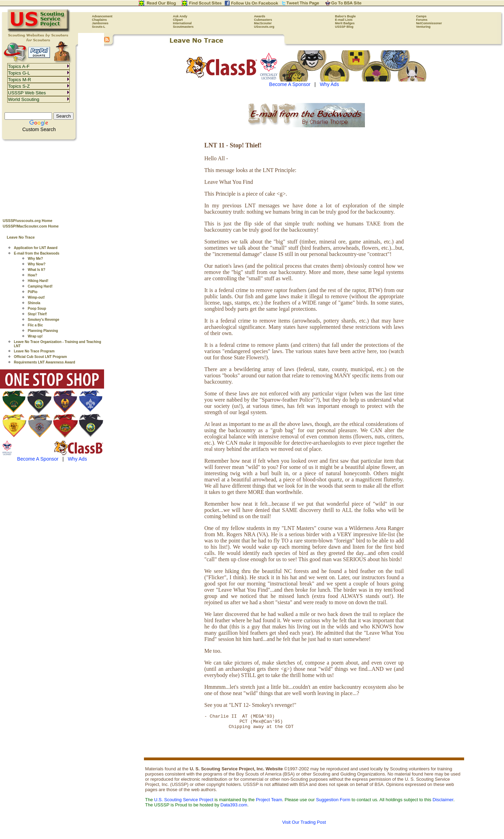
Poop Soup (37, 309)
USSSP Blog (344, 27)
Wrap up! (35, 336)
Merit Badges (345, 23)
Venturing (423, 27)
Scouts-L (99, 27)
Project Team (269, 803)
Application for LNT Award (36, 248)
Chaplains (99, 20)
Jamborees (100, 23)
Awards (259, 16)
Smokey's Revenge (44, 320)
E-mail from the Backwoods (37, 253)
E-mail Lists (344, 20)
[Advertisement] (52, 177)
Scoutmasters (183, 27)
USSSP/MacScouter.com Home (31, 226)
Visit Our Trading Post (304, 825)
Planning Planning (43, 331)
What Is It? (37, 270)
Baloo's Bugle (345, 16)
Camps (421, 16)
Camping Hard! (40, 286)
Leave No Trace (21, 237)
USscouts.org (264, 27)
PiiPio (33, 292)
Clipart (178, 20)
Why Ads (77, 459)
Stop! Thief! (37, 314)
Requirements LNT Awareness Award (45, 362)
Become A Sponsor (38, 459)
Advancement (102, 16)
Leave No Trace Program (34, 351)
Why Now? (37, 264)
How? (32, 275)
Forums (422, 20)
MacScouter (263, 23)
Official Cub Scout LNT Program (40, 357)
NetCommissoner (429, 23)
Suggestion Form (333, 803)
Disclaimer (443, 803)
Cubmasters (263, 20)
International (182, 23)
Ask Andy (180, 16)
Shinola (34, 303)
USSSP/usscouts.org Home (28, 221)
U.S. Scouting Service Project (184, 803)
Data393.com (234, 808)
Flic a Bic (35, 325)
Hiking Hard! (38, 281)
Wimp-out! (36, 297)
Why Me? (35, 259)
